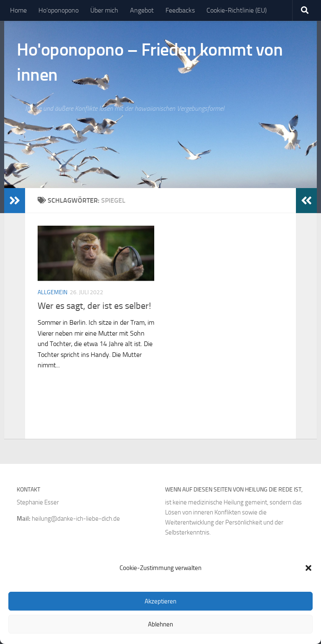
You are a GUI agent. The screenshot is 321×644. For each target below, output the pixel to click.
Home (18, 10)
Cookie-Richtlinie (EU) (237, 10)
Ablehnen (160, 624)
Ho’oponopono (59, 10)
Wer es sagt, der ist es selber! (94, 306)
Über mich (104, 10)
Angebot (142, 10)
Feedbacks (180, 10)
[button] (308, 568)
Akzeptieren (160, 601)
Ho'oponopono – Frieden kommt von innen (150, 62)
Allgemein (52, 292)
